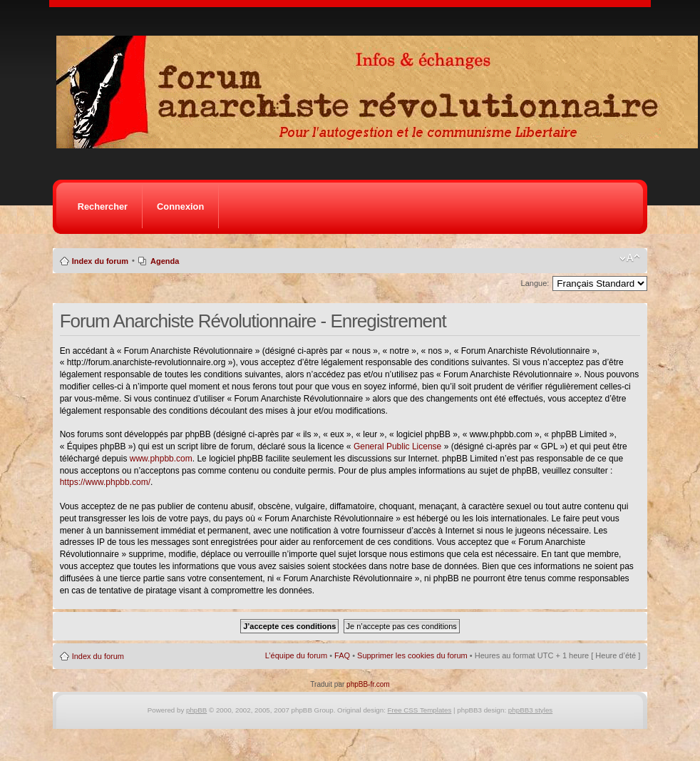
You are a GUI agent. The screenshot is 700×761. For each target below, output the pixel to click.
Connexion (180, 206)
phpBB (196, 710)
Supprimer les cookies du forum (412, 655)
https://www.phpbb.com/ (105, 482)
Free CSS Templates (420, 710)
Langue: (535, 283)
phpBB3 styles (530, 710)
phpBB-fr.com (368, 684)
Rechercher (103, 206)
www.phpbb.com (161, 459)
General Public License (397, 446)
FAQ (342, 655)
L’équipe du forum (296, 655)
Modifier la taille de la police (630, 258)
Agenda (165, 261)
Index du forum (100, 261)
